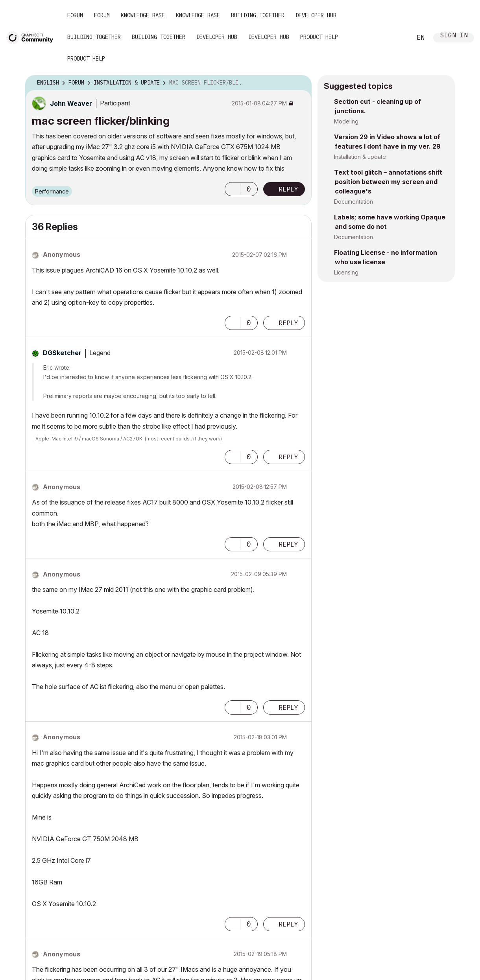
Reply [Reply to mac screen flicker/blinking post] (288, 189)
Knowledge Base (143, 15)
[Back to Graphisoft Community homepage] (32, 37)
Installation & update (360, 157)
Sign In (454, 36)
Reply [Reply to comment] (288, 323)
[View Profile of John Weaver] (71, 103)
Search (397, 38)
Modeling (346, 121)
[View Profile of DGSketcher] (62, 353)
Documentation (354, 202)
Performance (52, 191)
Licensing (346, 272)
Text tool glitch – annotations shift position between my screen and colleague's (388, 182)
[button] (233, 189)
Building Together (258, 15)
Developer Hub (316, 15)
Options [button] (301, 83)
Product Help (319, 37)
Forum (75, 15)
